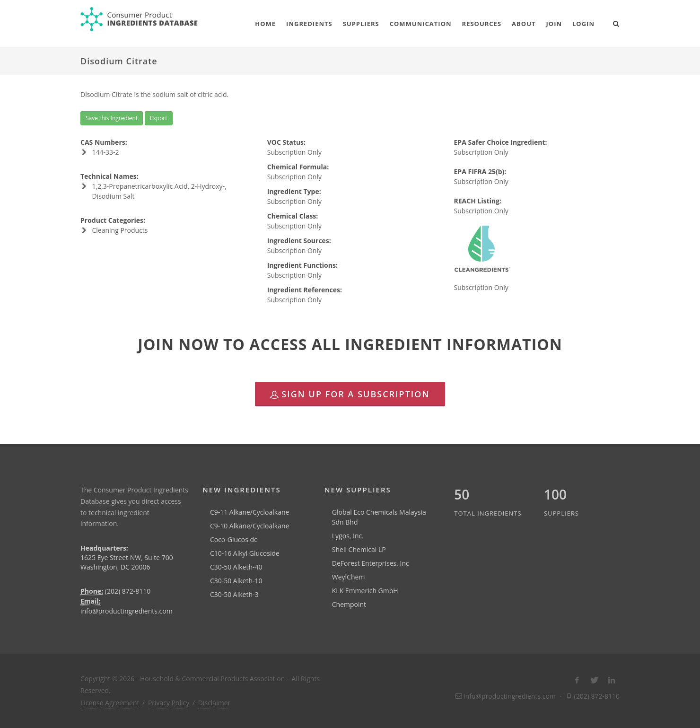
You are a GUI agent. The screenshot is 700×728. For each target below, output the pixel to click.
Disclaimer (214, 703)
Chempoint (349, 604)
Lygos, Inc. (348, 536)
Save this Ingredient (112, 118)
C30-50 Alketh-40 (236, 567)
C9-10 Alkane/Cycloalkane (249, 526)
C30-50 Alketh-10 (236, 581)
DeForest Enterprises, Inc (371, 563)
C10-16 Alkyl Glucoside (245, 553)
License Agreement (110, 703)
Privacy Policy (169, 703)
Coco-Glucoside (234, 539)
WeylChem (349, 577)
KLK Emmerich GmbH (365, 591)
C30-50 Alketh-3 (234, 594)
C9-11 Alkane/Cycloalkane (249, 512)
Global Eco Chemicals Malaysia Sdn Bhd (379, 517)
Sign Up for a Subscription (350, 394)
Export (159, 118)
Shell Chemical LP (359, 549)
